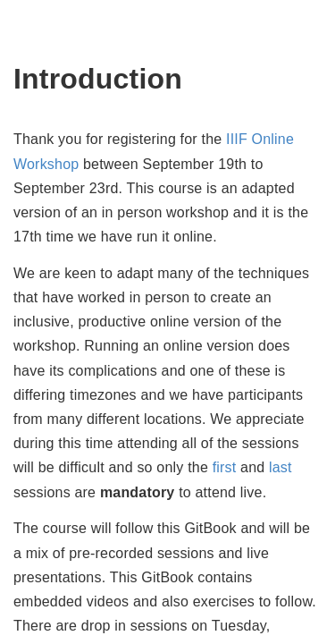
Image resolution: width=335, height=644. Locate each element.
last (281, 467)
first (225, 467)
